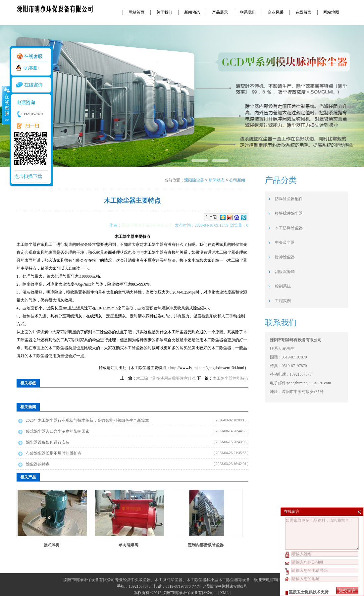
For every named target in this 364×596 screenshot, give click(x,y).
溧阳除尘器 (194, 180)
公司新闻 (237, 180)
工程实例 (283, 301)
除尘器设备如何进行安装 (48, 442)
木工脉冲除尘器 (169, 580)
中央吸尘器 (285, 243)
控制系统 (283, 286)
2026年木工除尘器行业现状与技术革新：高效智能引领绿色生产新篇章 (87, 420)
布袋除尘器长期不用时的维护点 (54, 453)
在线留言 (303, 12)
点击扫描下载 (28, 176)
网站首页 (136, 12)
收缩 (6, 105)
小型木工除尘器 (224, 580)
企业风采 (276, 12)
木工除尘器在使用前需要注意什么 (166, 378)
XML (224, 593)
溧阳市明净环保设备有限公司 (148, 225)
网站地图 (331, 12)
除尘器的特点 (38, 464)
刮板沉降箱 (285, 272)
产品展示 (220, 12)
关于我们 (164, 12)
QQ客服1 (31, 68)
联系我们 (248, 12)
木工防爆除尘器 (289, 228)
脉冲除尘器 (285, 257)
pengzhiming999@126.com (309, 383)
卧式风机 (51, 545)
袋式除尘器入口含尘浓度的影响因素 (58, 431)
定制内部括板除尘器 (206, 545)
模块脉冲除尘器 (289, 213)
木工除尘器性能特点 (231, 378)
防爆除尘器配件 (289, 199)
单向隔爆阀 (129, 545)
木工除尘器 (196, 580)
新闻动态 (192, 12)
